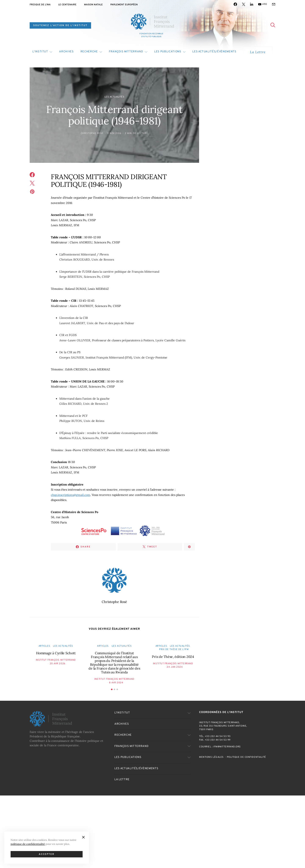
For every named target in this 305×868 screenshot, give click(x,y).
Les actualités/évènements (214, 52)
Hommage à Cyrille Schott (56, 653)
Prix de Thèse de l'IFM (174, 649)
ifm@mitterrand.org (227, 747)
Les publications (168, 52)
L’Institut (40, 52)
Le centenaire (67, 5)
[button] (112, 689)
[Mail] (274, 4)
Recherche (89, 52)
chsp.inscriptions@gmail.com (71, 495)
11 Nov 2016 (114, 133)
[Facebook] (235, 4)
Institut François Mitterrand (56, 660)
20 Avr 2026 (58, 664)
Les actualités (114, 97)
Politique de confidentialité (246, 757)
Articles (44, 646)
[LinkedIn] (252, 4)
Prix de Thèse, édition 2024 (173, 657)
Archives (66, 52)
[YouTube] (263, 4)
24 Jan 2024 (175, 667)
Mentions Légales (211, 757)
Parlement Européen (124, 5)
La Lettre (258, 52)
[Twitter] (244, 4)
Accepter (47, 854)
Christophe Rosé (92, 133)
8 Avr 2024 (116, 683)
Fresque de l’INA (40, 5)
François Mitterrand (126, 52)
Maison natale (93, 5)
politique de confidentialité (28, 844)
